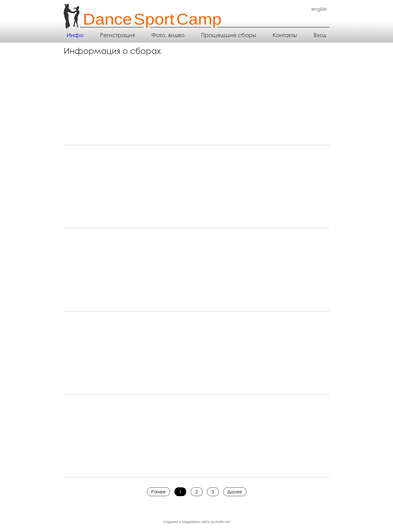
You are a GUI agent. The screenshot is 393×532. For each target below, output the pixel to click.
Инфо (75, 35)
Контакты (285, 35)
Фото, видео (168, 35)
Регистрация (117, 35)
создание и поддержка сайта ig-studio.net (196, 522)
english (319, 9)
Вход (320, 35)
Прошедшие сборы (229, 35)
